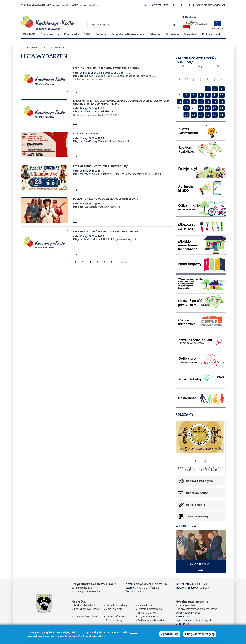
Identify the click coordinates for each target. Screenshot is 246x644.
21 (201, 108)
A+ (174, 5)
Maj (200, 66)
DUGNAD (29, 34)
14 (201, 102)
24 (221, 108)
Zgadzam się (170, 635)
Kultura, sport (211, 34)
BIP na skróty (196, 505)
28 (201, 115)
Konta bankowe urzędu (87, 609)
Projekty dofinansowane (128, 34)
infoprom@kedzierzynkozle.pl (151, 584)
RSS (145, 5)
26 (187, 115)
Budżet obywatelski (85, 605)
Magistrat (191, 34)
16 (215, 102)
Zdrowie (155, 34)
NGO (87, 34)
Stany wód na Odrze (86, 616)
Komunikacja (145, 605)
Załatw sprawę (197, 516)
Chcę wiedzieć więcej (200, 635)
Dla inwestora (50, 34)
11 (179, 102)
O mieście (172, 34)
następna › (123, 262)
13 (194, 102)
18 (216, 470)
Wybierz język (160, 5)
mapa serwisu (189, 17)
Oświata (101, 34)
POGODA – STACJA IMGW (62, 5)
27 (194, 115)
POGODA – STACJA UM (88, 5)
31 (221, 115)
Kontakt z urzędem (200, 481)
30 (215, 115)
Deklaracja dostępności (151, 620)
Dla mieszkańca (197, 493)
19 (187, 108)
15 (208, 102)
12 (187, 102)
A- (182, 5)
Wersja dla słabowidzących (211, 5)
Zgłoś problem (114, 609)
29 (208, 115)
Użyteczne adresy (148, 616)
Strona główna (31, 48)
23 (215, 108)
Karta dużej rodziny (117, 605)
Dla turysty (72, 34)
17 (221, 102)
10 (221, 95)
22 (208, 108)
